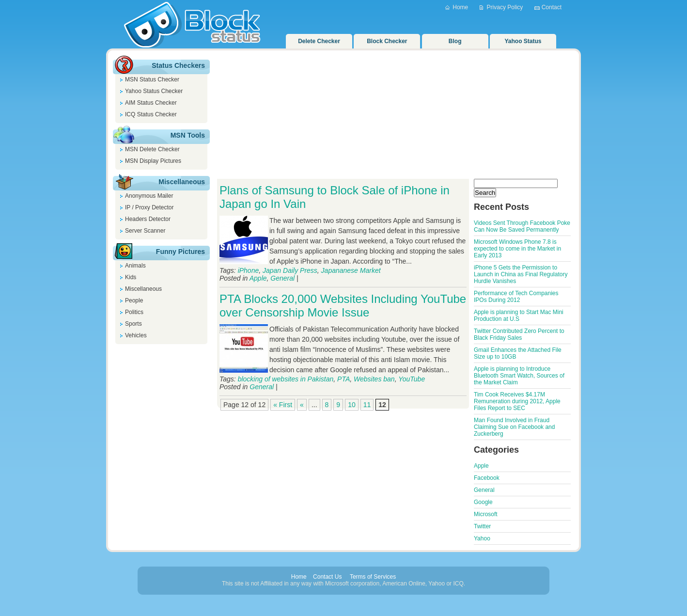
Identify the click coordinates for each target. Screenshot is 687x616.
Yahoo (482, 538)
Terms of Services (373, 577)
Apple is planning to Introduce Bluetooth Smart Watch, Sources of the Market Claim (519, 376)
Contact (552, 7)
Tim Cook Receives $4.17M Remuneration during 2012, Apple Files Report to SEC (517, 401)
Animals (135, 266)
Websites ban (374, 379)
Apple (258, 278)
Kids (131, 277)
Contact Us (327, 577)
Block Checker (387, 41)
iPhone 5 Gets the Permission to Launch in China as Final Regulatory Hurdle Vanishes (521, 274)
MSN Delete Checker (152, 149)
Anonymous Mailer (149, 196)
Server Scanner (145, 231)
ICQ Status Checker (151, 114)
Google (483, 502)
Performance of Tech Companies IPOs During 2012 (516, 297)
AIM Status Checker (151, 103)
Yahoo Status (523, 41)
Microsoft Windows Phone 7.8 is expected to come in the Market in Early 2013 (517, 249)
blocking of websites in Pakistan (286, 379)
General (282, 278)
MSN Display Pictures (153, 161)
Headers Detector (148, 219)
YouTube (412, 379)
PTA (343, 379)
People (134, 300)
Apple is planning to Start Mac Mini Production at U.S (519, 316)
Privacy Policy (505, 7)
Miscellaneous (143, 289)
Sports (133, 324)
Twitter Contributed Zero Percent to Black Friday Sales (519, 334)
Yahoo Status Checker (154, 91)
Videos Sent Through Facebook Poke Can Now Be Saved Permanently (522, 226)
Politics (134, 312)
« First (283, 405)
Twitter (482, 526)
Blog (455, 41)
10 (352, 405)
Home (460, 7)
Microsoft (486, 514)
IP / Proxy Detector (149, 207)
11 (367, 405)
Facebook (487, 478)
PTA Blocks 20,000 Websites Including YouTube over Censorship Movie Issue (343, 306)
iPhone (249, 270)
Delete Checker (319, 41)
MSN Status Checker (152, 79)
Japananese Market (351, 270)
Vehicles (136, 335)
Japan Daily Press (290, 270)
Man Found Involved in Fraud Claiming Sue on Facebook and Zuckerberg (514, 427)
